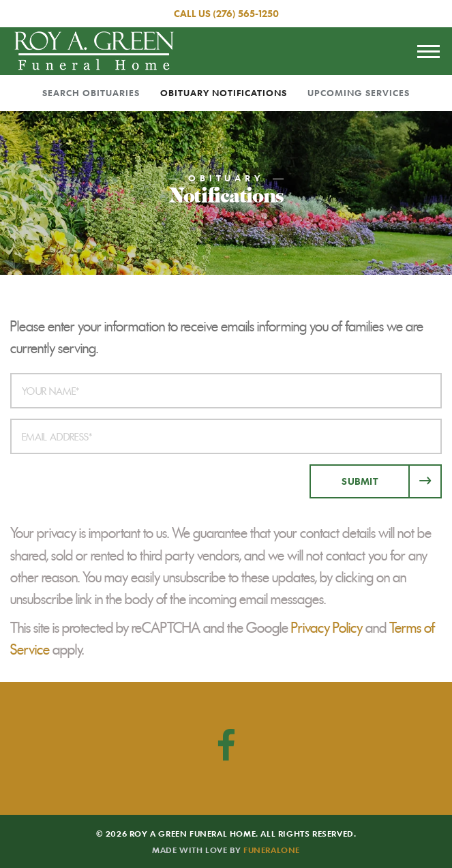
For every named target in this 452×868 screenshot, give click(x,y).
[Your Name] (226, 391)
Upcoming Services (359, 93)
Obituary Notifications (224, 93)
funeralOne (272, 850)
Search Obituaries (91, 93)
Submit (360, 481)
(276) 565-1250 (246, 13)
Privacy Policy (327, 628)
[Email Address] (226, 436)
